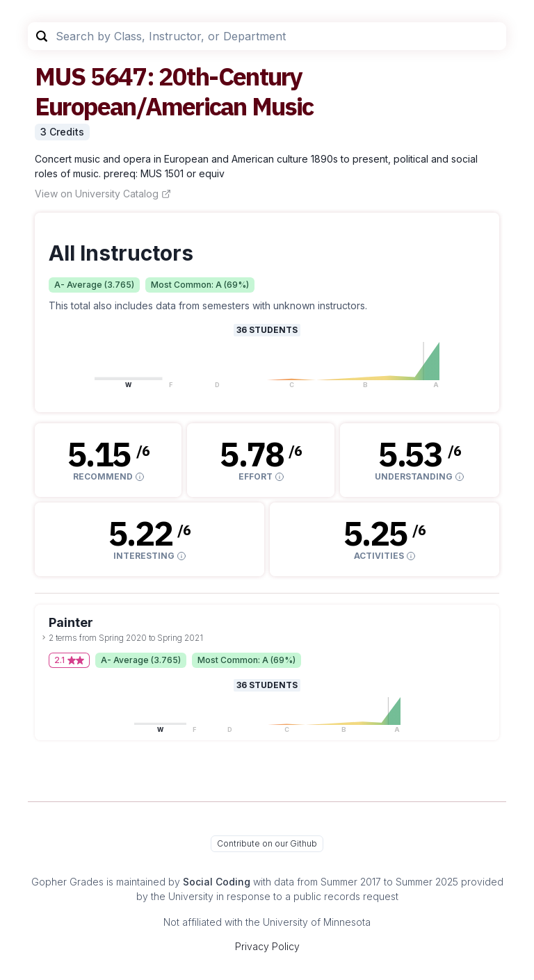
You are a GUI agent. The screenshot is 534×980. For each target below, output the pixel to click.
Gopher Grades (67, 882)
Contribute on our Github (267, 843)
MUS (60, 76)
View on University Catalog (103, 194)
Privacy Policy (267, 946)
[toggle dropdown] (44, 637)
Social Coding (217, 882)
